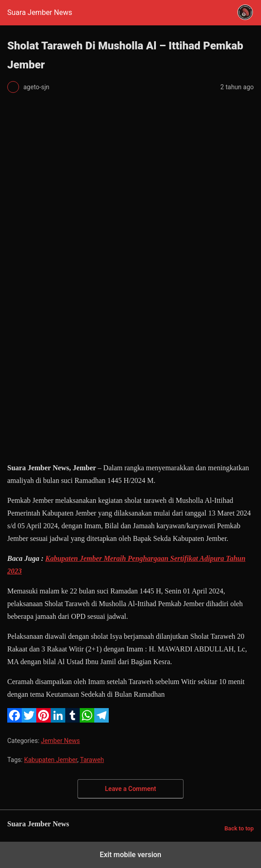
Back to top (239, 828)
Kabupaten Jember (51, 760)
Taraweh (92, 760)
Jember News (60, 741)
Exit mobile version (130, 855)
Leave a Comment (131, 789)
